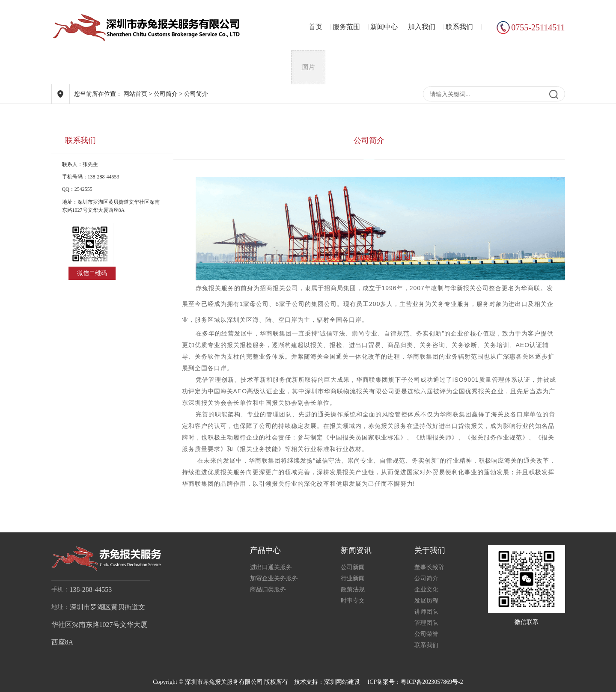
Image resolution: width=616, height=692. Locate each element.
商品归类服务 (268, 590)
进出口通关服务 (271, 567)
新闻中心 (384, 27)
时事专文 (353, 601)
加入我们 (422, 27)
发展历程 (426, 601)
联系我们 (459, 27)
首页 (315, 27)
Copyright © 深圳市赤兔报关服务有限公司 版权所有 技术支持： (238, 682)
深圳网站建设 (342, 682)
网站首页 (135, 94)
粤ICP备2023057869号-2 (432, 682)
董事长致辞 (429, 567)
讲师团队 (426, 612)
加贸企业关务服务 (274, 578)
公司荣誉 (426, 634)
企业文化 (426, 590)
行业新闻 (353, 578)
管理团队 (426, 623)
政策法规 (353, 590)
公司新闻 (353, 567)
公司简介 (166, 94)
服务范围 (346, 27)
